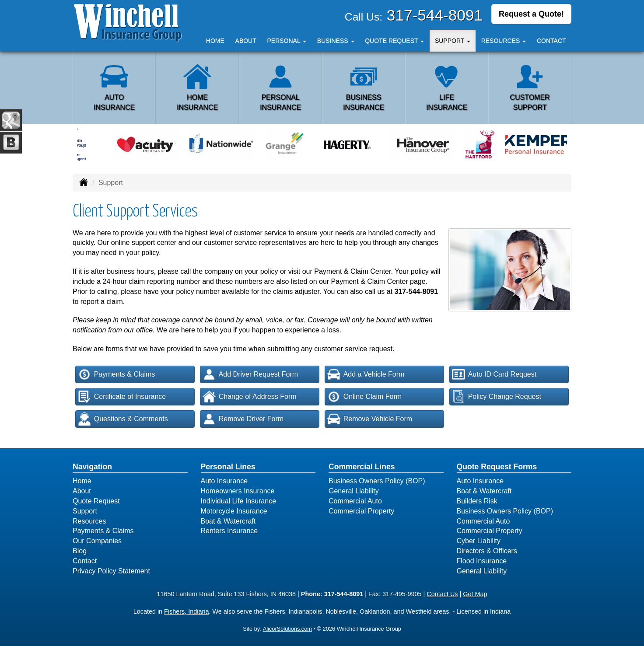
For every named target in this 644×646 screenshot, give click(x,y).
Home (215, 41)
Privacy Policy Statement (111, 571)
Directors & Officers (487, 551)
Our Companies (97, 541)
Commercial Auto (355, 501)
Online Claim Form (364, 397)
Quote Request (96, 501)
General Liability (354, 491)
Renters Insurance (229, 531)
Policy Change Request (497, 397)
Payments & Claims (117, 374)
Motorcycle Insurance (234, 511)
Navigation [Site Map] (92, 467)
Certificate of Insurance (122, 397)
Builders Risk (477, 501)
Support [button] (453, 41)
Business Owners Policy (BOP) (377, 481)
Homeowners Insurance (238, 491)
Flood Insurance (482, 561)
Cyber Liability (479, 541)
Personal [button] (287, 41)
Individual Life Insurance (239, 501)
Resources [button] (504, 41)
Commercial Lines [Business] (362, 467)
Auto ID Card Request (494, 374)
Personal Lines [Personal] (228, 467)
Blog (80, 551)
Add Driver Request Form (250, 374)
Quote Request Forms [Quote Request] (497, 467)
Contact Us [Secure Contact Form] (442, 594)
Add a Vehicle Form (366, 374)
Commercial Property (361, 511)
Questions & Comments (123, 419)
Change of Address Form (250, 397)
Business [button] (336, 41)
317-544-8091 (435, 15)
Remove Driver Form (243, 419)
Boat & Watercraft (228, 521)
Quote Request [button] (394, 41)
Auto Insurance (224, 481)
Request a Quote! (531, 14)
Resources (89, 521)
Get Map (475, 594)
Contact (551, 41)
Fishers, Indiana (186, 611)
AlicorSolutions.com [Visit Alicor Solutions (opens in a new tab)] (287, 629)
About (246, 41)
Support (85, 511)
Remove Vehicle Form (370, 419)
